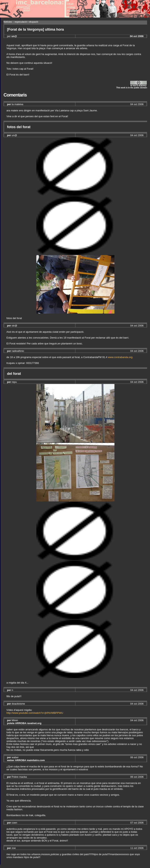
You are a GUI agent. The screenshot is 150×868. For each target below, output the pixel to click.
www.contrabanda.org (120, 357)
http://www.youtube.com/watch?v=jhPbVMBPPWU (35, 713)
